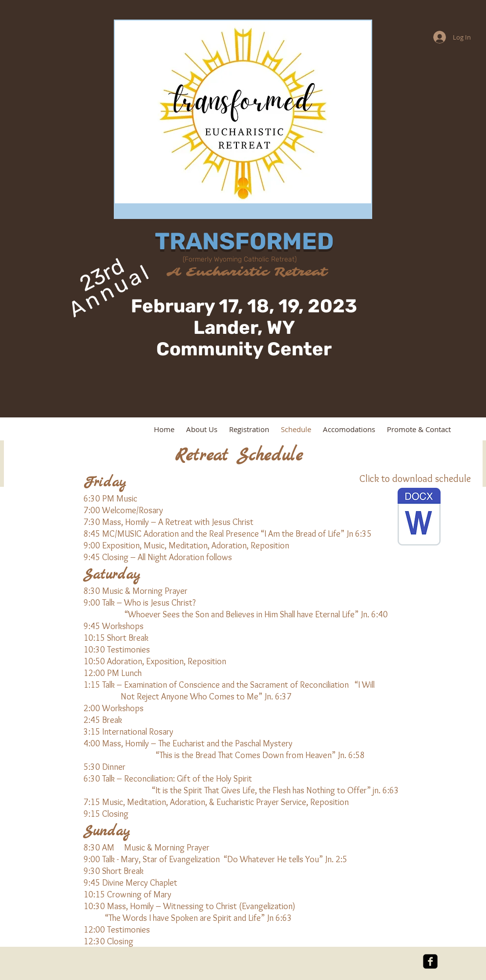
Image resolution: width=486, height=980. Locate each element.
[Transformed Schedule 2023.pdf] (419, 518)
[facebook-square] (430, 961)
